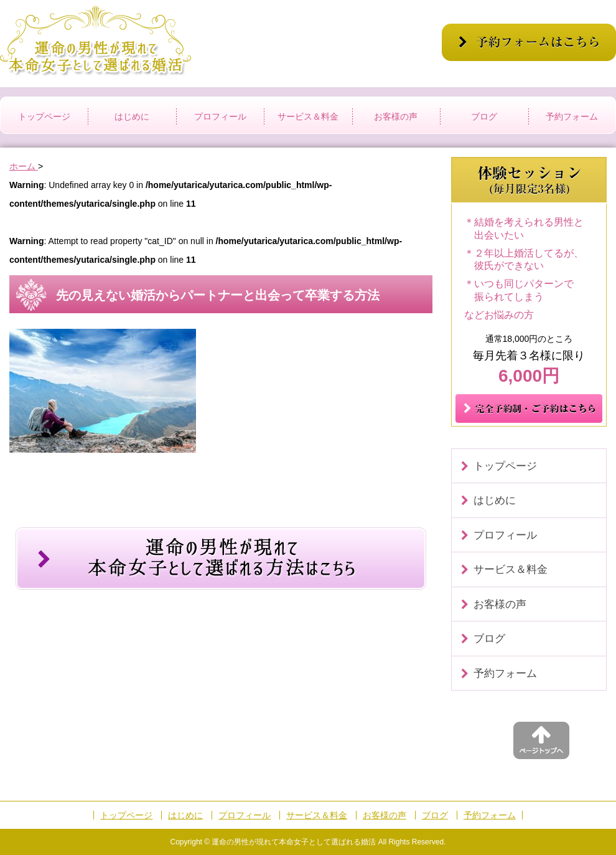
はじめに (132, 116)
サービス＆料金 (308, 116)
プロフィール (220, 116)
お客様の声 (396, 116)
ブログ (484, 116)
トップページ (44, 116)
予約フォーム (572, 116)
